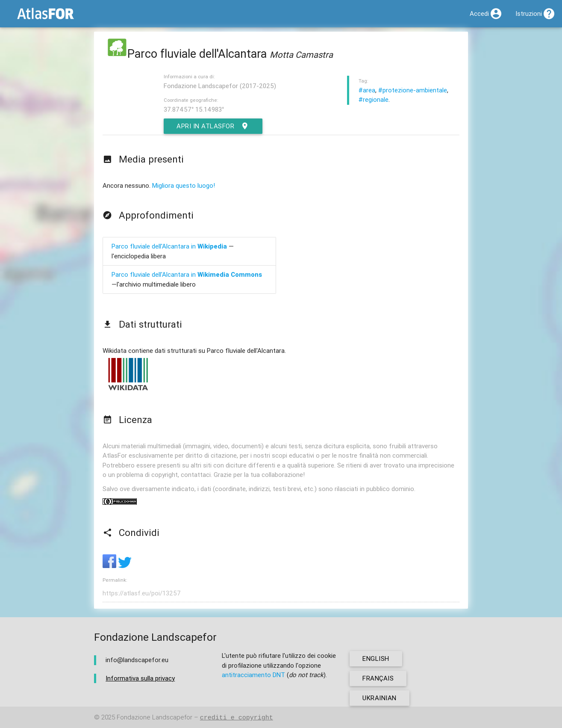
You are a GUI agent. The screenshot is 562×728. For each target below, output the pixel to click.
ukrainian (380, 698)
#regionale (374, 99)
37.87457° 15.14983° (194, 109)
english (376, 658)
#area (367, 90)
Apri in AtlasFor (213, 126)
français (378, 678)
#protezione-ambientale (413, 90)
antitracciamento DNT (253, 675)
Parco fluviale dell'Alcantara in (169, 246)
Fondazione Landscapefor (154, 718)
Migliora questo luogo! (184, 185)
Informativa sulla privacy (140, 678)
